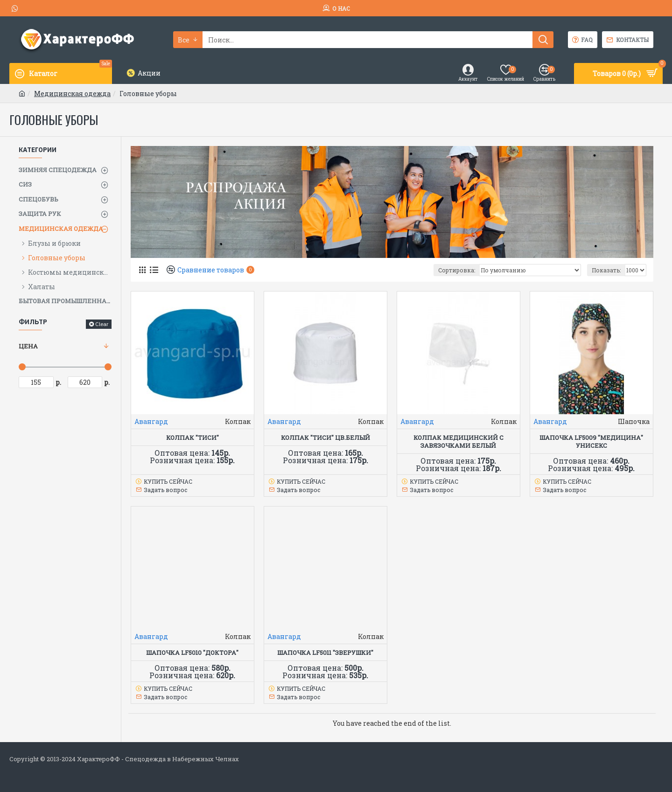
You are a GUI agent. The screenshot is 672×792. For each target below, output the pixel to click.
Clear (102, 324)
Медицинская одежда (72, 94)
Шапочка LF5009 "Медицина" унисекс (591, 442)
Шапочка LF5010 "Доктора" (192, 653)
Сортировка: (457, 270)
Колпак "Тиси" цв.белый (325, 438)
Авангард (151, 421)
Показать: (606, 270)
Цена (28, 346)
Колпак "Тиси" (192, 438)
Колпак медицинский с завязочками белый (458, 442)
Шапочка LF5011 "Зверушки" (325, 653)
